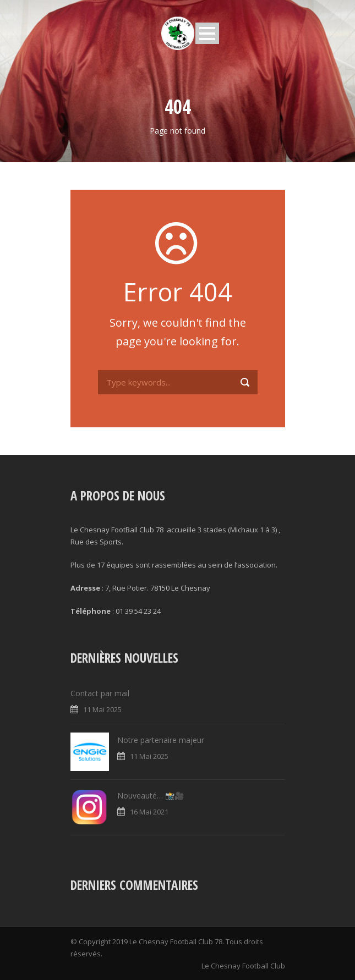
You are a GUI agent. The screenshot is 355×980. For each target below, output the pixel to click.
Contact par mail (100, 693)
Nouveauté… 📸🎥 (151, 795)
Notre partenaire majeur (161, 740)
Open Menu (207, 33)
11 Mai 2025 (102, 709)
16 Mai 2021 (149, 812)
